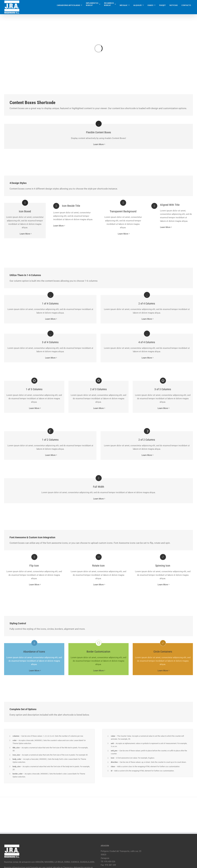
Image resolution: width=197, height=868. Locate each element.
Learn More (99, 144)
